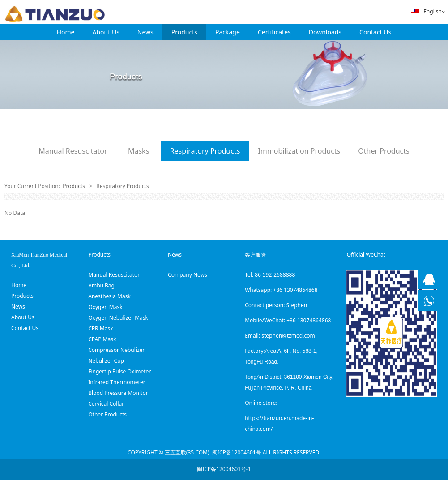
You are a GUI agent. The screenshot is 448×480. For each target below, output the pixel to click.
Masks (139, 151)
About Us (106, 32)
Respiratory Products (205, 151)
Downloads (325, 32)
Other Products (384, 151)
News (145, 32)
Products (184, 32)
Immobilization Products (299, 151)
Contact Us (375, 32)
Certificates (274, 32)
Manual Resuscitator (73, 151)
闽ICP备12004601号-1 (224, 469)
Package (228, 32)
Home (66, 32)
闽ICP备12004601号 (237, 452)
